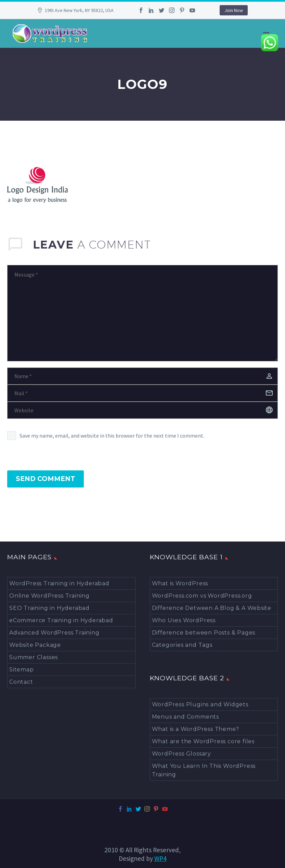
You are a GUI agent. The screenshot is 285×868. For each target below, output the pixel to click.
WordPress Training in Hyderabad (59, 583)
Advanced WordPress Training (54, 633)
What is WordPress (180, 583)
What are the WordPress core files (203, 741)
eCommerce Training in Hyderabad (61, 620)
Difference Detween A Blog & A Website (212, 608)
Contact (21, 682)
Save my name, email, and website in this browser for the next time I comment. (112, 436)
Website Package (35, 645)
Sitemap (22, 670)
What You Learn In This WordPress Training (204, 770)
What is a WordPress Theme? (196, 729)
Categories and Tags (182, 645)
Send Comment (46, 479)
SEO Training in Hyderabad (49, 608)
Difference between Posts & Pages (204, 633)
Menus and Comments (185, 717)
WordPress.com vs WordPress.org (202, 596)
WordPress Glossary (182, 754)
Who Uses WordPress (184, 620)
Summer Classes (34, 657)
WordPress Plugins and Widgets (200, 704)
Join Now (234, 10)
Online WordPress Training (49, 596)
